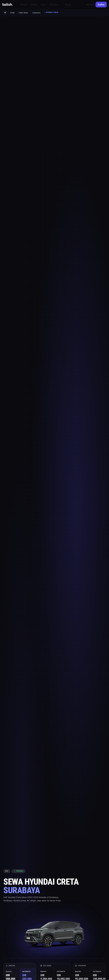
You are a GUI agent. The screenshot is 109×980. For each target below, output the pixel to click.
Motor (34, 5)
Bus (43, 5)
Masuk (90, 5)
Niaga (69, 5)
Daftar (101, 5)
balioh (8, 4)
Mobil (24, 5)
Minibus (55, 5)
